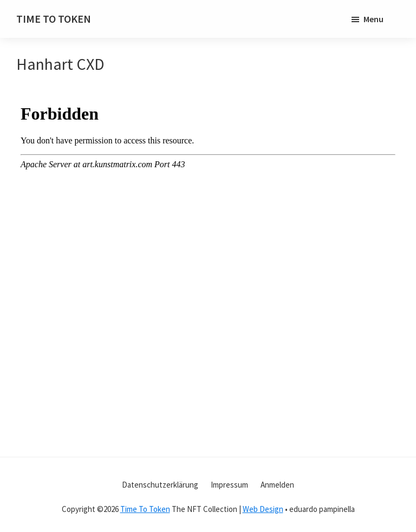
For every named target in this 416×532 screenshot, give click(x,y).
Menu (373, 19)
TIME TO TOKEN (54, 19)
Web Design (263, 509)
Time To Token (145, 509)
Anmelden (277, 485)
